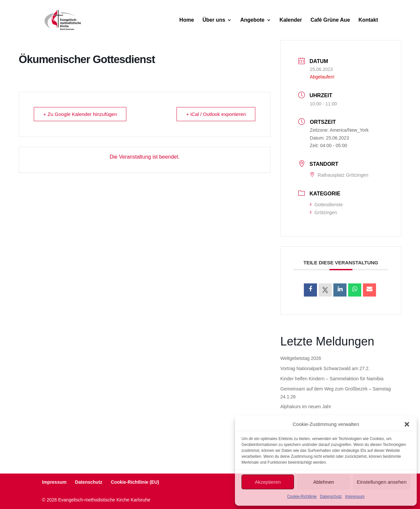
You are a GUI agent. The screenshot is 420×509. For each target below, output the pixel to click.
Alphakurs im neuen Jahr (306, 407)
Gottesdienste (326, 205)
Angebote (252, 20)
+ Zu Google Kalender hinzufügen (80, 114)
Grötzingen (323, 212)
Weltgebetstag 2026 (301, 358)
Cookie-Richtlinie (302, 497)
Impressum (355, 497)
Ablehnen (323, 482)
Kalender (291, 20)
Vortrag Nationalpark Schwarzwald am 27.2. (325, 368)
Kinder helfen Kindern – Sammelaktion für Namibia (332, 379)
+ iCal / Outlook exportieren (216, 114)
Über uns (214, 20)
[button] (407, 424)
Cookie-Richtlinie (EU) (135, 482)
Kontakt (368, 20)
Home (187, 20)
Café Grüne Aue (330, 20)
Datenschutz (331, 497)
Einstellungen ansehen (382, 482)
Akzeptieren (268, 482)
